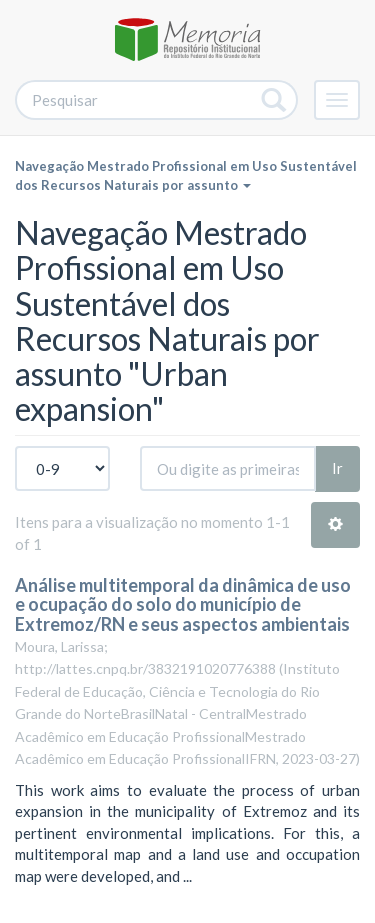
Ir (337, 468)
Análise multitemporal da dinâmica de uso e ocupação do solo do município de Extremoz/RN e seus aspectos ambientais (183, 605)
